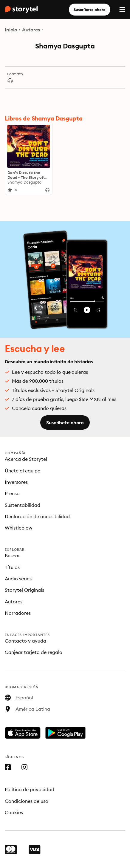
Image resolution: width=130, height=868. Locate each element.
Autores (31, 30)
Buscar (12, 556)
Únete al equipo (23, 471)
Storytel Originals (24, 590)
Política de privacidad (30, 789)
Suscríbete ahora (90, 10)
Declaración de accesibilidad (37, 516)
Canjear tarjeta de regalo (34, 652)
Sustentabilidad (23, 505)
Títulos (12, 567)
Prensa (12, 493)
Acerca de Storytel (26, 459)
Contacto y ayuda (25, 641)
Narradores (18, 613)
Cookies (14, 812)
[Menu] (122, 10)
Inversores (16, 482)
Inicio (11, 30)
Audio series (18, 579)
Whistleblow (18, 528)
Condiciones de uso (27, 801)
